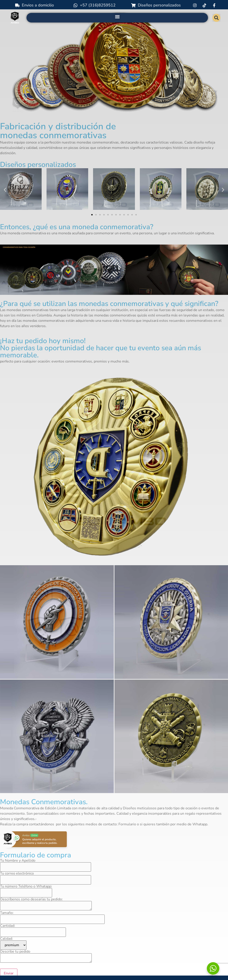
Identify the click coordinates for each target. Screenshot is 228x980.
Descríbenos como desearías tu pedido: (46, 904)
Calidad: (13, 943)
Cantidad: (33, 929)
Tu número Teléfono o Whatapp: (26, 890)
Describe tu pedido (46, 957)
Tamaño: (52, 916)
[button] (117, 17)
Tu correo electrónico (46, 877)
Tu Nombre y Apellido (46, 864)
